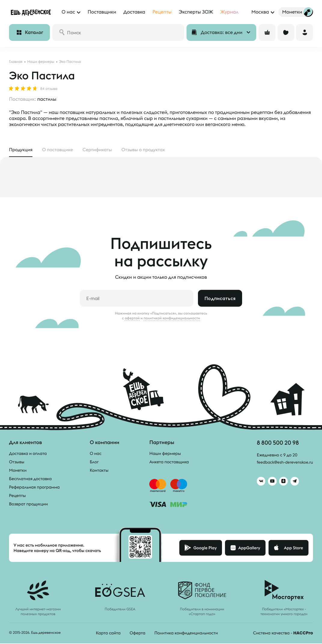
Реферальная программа (34, 488)
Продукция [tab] (21, 150)
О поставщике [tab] (60, 150)
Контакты (99, 471)
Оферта (137, 633)
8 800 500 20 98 (276, 443)
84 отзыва (49, 89)
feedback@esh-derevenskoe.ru (283, 463)
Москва (260, 12)
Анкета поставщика (169, 462)
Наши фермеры (165, 454)
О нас (96, 454)
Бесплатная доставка (30, 479)
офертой (132, 319)
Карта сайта (108, 633)
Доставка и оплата (28, 454)
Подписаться (220, 299)
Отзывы (17, 462)
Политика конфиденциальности (186, 633)
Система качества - (283, 633)
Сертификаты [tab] (102, 150)
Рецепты (17, 496)
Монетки (18, 471)
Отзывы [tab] (150, 150)
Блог (94, 462)
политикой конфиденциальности (172, 319)
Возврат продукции (28, 504)
